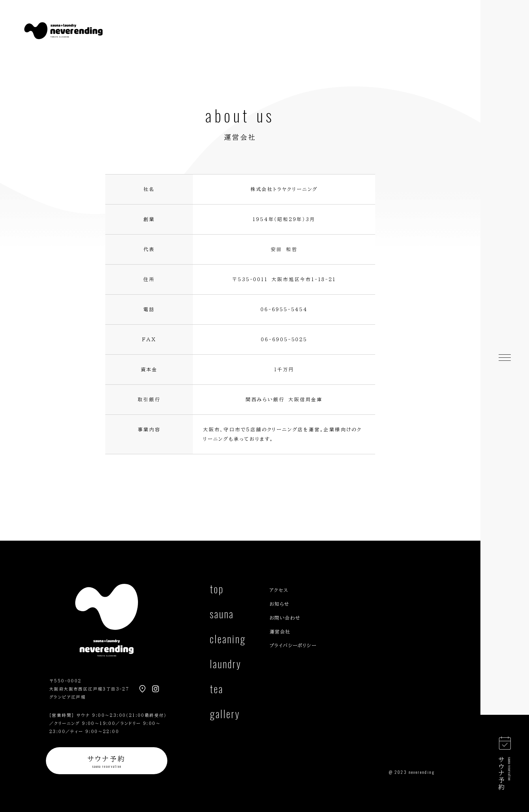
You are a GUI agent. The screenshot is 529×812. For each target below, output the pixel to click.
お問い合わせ (285, 618)
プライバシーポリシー (293, 646)
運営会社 (280, 632)
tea (217, 690)
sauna (222, 615)
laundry (226, 665)
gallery (225, 715)
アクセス (279, 590)
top (217, 590)
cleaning (228, 640)
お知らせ (280, 604)
